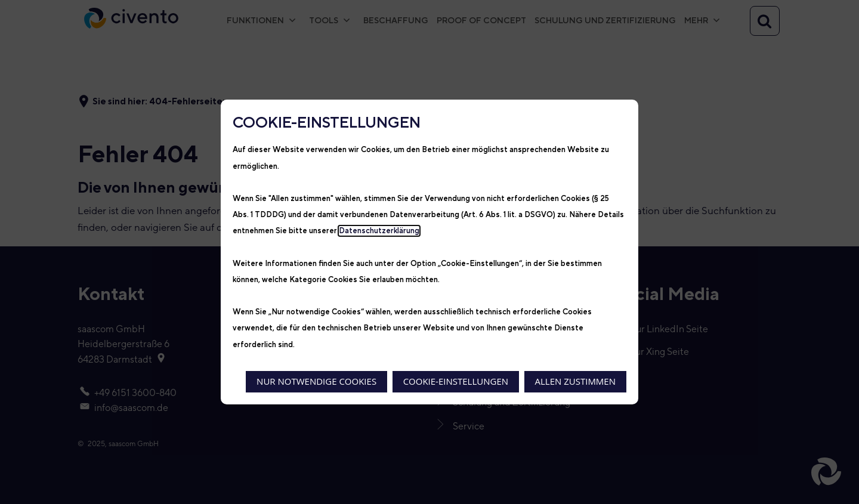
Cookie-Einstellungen (456, 381)
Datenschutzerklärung (379, 231)
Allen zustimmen (575, 381)
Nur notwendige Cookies (316, 381)
